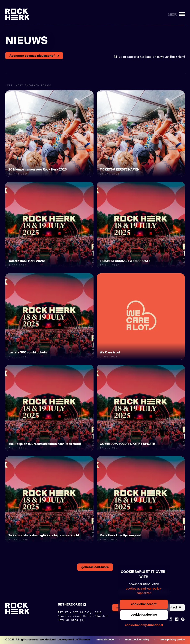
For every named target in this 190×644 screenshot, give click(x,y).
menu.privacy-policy (172, 640)
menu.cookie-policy (137, 640)
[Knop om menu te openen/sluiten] (176, 14)
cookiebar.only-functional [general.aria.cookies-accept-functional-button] (144, 625)
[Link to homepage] (17, 14)
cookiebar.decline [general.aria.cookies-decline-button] (144, 615)
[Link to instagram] (171, 619)
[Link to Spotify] (183, 619)
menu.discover (106, 640)
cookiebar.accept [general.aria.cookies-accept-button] (144, 604)
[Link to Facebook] (177, 619)
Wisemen (84, 640)
